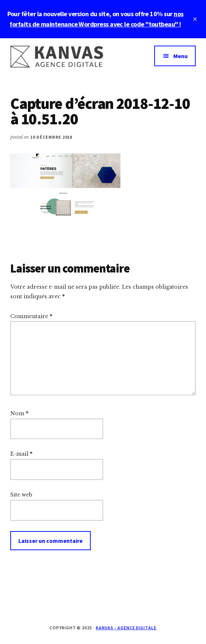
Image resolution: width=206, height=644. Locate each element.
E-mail (21, 454)
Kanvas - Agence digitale (126, 628)
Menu (180, 56)
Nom (19, 413)
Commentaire (31, 316)
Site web (21, 495)
